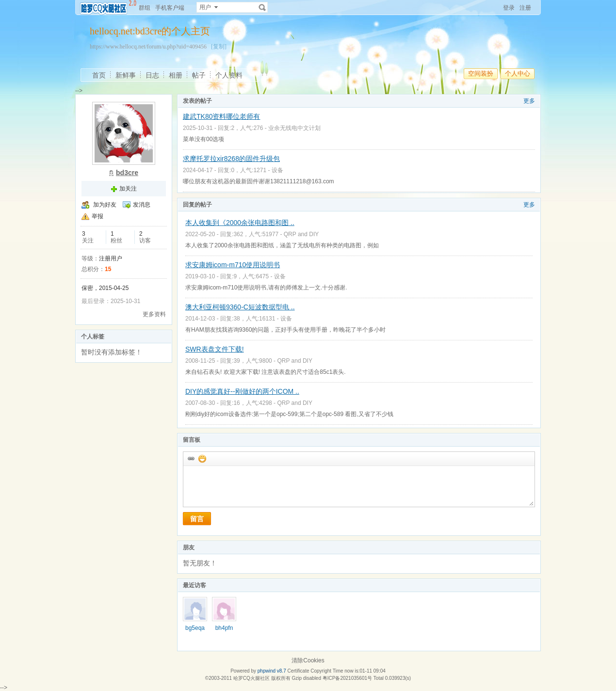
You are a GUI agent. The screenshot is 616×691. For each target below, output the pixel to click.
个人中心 (518, 73)
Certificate (298, 671)
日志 (152, 75)
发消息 (142, 205)
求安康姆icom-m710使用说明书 (233, 265)
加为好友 (105, 205)
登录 (509, 8)
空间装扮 (481, 73)
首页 (99, 75)
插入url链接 (191, 458)
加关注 (128, 189)
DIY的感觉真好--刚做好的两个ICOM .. (242, 391)
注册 (525, 8)
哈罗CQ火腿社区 (251, 678)
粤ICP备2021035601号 (347, 678)
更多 (529, 101)
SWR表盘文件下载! (215, 349)
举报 (97, 216)
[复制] (219, 47)
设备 (277, 170)
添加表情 (202, 458)
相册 (176, 75)
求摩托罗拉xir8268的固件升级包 (231, 159)
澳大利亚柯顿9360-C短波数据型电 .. (240, 307)
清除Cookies (308, 660)
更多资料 (154, 314)
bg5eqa (195, 628)
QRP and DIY (301, 234)
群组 (145, 8)
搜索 (262, 7)
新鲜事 (126, 75)
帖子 (199, 75)
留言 (197, 519)
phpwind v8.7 (272, 671)
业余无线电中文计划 (294, 128)
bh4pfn (224, 628)
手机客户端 (170, 8)
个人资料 (229, 75)
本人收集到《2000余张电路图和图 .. (240, 223)
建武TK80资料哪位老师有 (221, 116)
